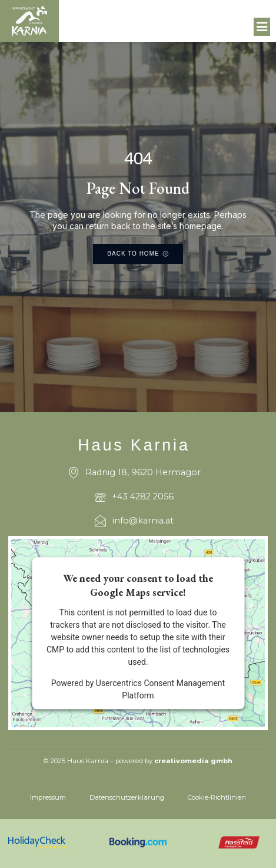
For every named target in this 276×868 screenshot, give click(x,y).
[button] (262, 27)
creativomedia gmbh (193, 761)
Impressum (48, 797)
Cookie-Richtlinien (217, 797)
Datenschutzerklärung (127, 797)
